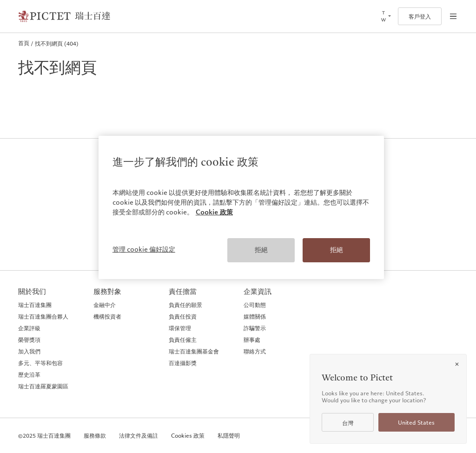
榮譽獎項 (29, 340)
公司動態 (255, 305)
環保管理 (180, 328)
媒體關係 (255, 316)
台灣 (348, 423)
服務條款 (95, 436)
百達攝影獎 (183, 363)
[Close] (457, 364)
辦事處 (252, 340)
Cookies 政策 (188, 436)
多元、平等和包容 (40, 363)
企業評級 (29, 328)
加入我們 (29, 351)
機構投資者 (107, 316)
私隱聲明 (229, 436)
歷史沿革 (29, 374)
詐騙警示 (255, 328)
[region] (241, 207)
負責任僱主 (183, 340)
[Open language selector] (385, 17)
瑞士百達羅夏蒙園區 (43, 386)
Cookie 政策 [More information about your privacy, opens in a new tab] (214, 212)
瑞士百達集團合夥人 (43, 316)
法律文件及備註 (139, 436)
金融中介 (105, 305)
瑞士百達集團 (35, 305)
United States (416, 423)
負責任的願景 (185, 305)
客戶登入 (420, 17)
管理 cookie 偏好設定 (144, 249)
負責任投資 (183, 316)
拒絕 (261, 250)
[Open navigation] (453, 16)
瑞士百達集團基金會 (194, 351)
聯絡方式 (255, 351)
